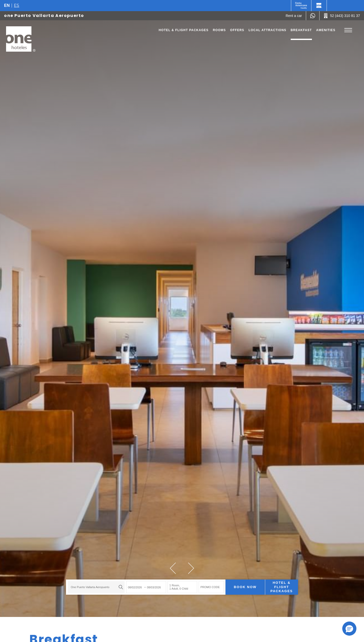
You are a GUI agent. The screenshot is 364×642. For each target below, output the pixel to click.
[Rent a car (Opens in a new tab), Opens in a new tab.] (294, 16)
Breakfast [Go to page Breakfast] (301, 30)
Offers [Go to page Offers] (237, 30)
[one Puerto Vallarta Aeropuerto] (21, 39)
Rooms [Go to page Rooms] (219, 30)
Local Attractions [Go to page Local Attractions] (267, 30)
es (17, 5)
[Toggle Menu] (348, 30)
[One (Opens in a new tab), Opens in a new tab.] (301, 6)
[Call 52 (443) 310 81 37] (342, 16)
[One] (319, 6)
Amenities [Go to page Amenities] (326, 30)
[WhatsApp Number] (313, 16)
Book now (245, 587)
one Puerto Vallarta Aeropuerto (44, 16)
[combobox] (96, 587)
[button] (173, 568)
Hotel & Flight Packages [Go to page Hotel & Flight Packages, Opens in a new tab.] (184, 30)
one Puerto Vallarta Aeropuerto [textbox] (90, 587)
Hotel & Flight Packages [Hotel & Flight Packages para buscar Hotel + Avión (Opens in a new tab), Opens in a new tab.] (282, 587)
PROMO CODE (210, 587)
